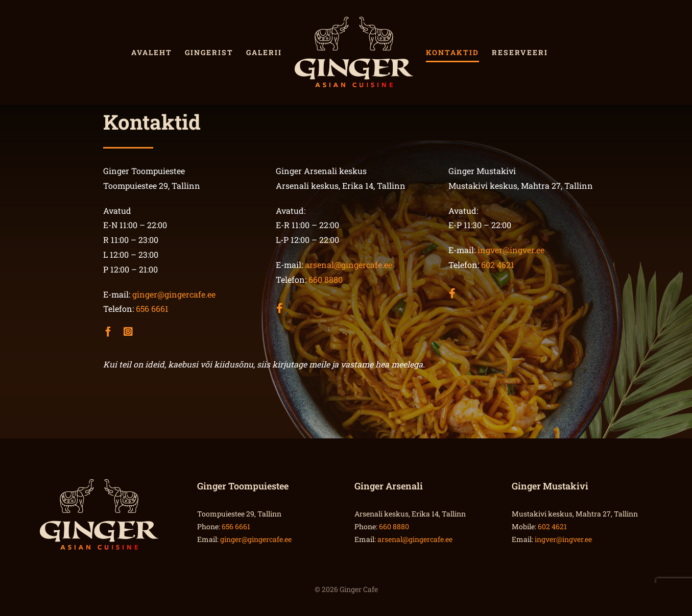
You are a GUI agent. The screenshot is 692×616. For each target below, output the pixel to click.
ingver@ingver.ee (511, 250)
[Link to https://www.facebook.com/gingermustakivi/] (449, 284)
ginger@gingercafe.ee (174, 294)
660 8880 (326, 279)
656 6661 (152, 309)
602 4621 (498, 265)
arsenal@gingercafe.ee (349, 265)
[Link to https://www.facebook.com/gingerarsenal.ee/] (276, 299)
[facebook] (108, 332)
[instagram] (128, 332)
